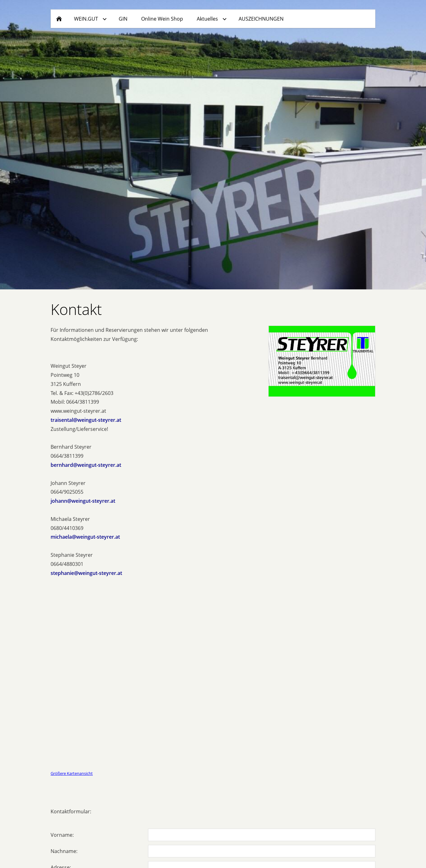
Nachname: (64, 851)
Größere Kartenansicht (72, 773)
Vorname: (62, 835)
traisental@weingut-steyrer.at (86, 420)
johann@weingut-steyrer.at (83, 501)
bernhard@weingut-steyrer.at (86, 465)
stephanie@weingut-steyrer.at (86, 573)
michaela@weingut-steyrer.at (85, 537)
